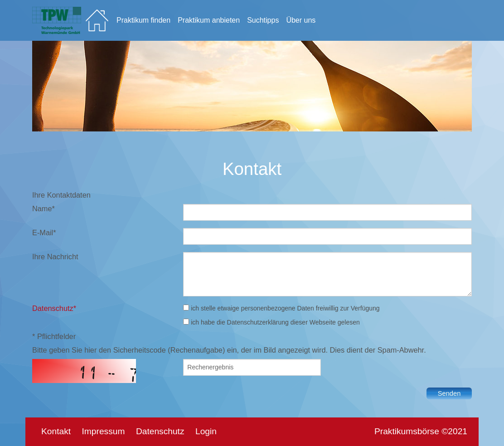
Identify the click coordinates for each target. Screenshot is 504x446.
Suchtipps (263, 20)
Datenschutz (160, 431)
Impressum (104, 431)
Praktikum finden (143, 20)
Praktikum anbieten (209, 20)
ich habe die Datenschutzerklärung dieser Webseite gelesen (271, 322)
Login (206, 431)
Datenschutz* (54, 308)
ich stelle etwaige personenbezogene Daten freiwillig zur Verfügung (281, 308)
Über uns (301, 20)
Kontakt (56, 431)
